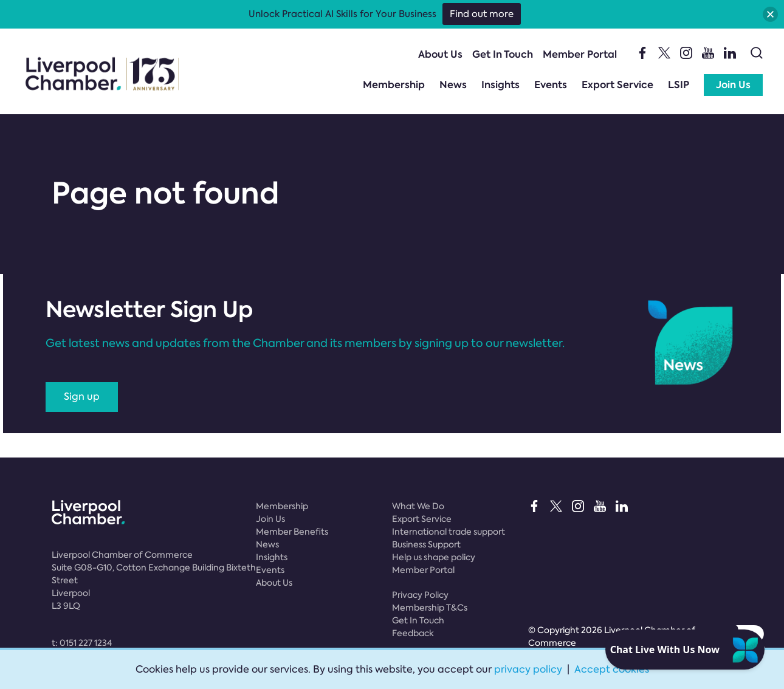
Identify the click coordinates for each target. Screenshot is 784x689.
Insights (500, 85)
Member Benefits (292, 532)
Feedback (413, 633)
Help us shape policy (434, 557)
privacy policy (528, 669)
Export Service (617, 85)
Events (551, 85)
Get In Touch (503, 54)
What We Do (418, 506)
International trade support (449, 532)
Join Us (733, 85)
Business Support (426, 544)
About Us (440, 54)
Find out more (482, 14)
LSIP (679, 85)
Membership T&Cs (430, 608)
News (453, 85)
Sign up (82, 396)
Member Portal (580, 54)
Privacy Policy (420, 595)
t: (82, 643)
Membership (394, 85)
